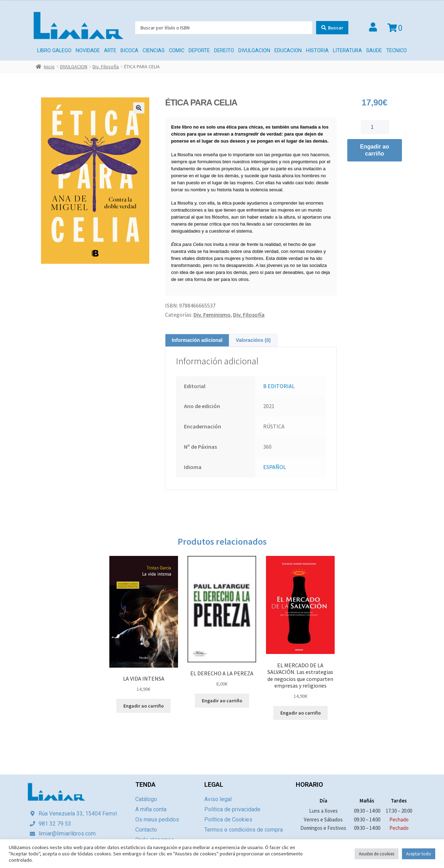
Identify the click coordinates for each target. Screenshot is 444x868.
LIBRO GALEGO (54, 51)
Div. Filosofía (106, 67)
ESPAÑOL (275, 467)
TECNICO (397, 51)
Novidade (88, 51)
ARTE (110, 51)
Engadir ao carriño (375, 150)
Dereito (224, 51)
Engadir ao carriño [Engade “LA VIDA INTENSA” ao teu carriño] (144, 706)
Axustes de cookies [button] (377, 854)
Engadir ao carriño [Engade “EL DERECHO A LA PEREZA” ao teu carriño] (222, 701)
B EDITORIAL (279, 386)
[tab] (197, 340)
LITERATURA (347, 51)
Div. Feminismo (212, 315)
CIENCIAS (154, 51)
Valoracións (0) (253, 340)
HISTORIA (317, 51)
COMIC (177, 51)
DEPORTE (199, 51)
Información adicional (197, 340)
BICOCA (129, 51)
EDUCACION (288, 51)
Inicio (49, 67)
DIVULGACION (254, 51)
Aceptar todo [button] (419, 854)
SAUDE (374, 51)
